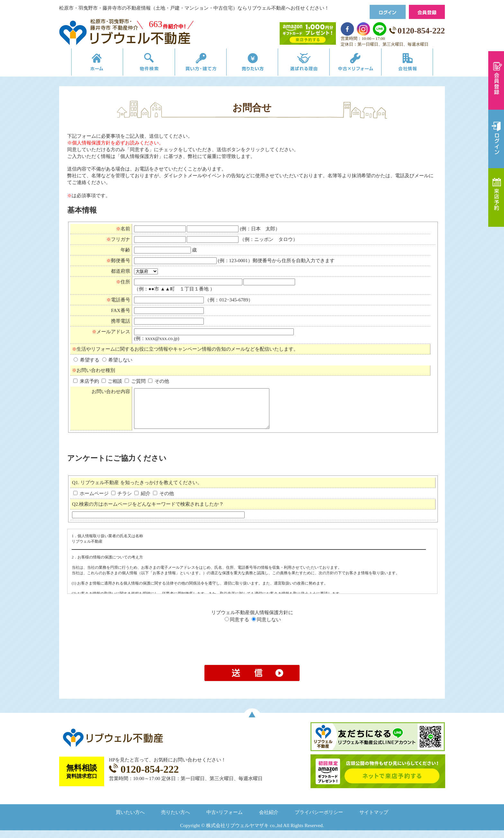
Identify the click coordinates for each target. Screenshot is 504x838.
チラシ (122, 501)
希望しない (117, 360)
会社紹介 (269, 820)
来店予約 (86, 381)
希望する (87, 360)
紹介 (143, 501)
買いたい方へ (130, 820)
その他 (159, 381)
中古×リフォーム (362, 64)
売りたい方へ (175, 820)
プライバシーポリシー (319, 820)
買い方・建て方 (197, 64)
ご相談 (112, 381)
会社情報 (417, 64)
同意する (237, 627)
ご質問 (135, 381)
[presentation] (252, 652)
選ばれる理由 (307, 64)
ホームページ (92, 501)
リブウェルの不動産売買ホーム (87, 64)
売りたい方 (252, 64)
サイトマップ (374, 820)
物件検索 (142, 64)
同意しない (266, 627)
